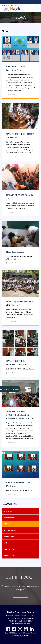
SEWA (7, 524)
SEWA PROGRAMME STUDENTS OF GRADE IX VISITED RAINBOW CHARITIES (20, 415)
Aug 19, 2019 (12, 263)
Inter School (9, 518)
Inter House (9, 511)
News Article (9, 549)
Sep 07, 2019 (12, 321)
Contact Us (20, 596)
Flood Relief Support (15, 252)
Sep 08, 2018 (13, 443)
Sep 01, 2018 (12, 212)
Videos (7, 543)
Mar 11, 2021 (12, 94)
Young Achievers (10, 530)
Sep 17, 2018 (12, 156)
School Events (9, 537)
